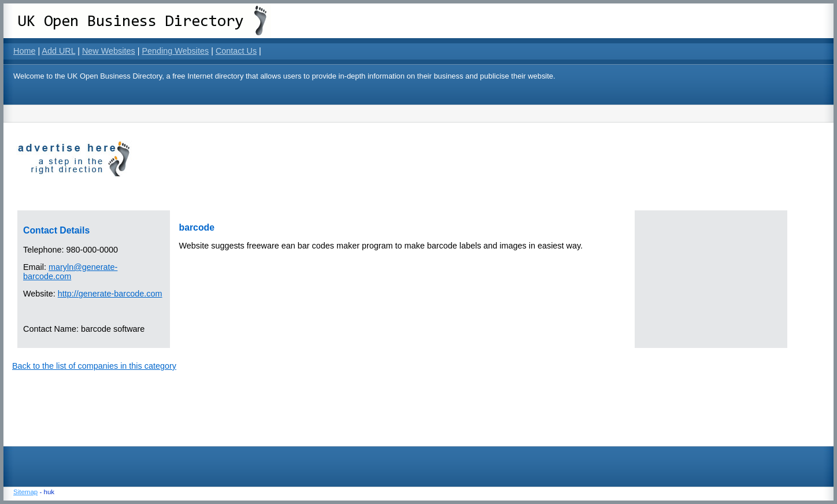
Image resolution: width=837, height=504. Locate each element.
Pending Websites (175, 51)
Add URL (58, 51)
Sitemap (25, 492)
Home (24, 51)
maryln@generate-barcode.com (70, 272)
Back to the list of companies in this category (94, 366)
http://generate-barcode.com (110, 294)
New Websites (109, 51)
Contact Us (236, 51)
